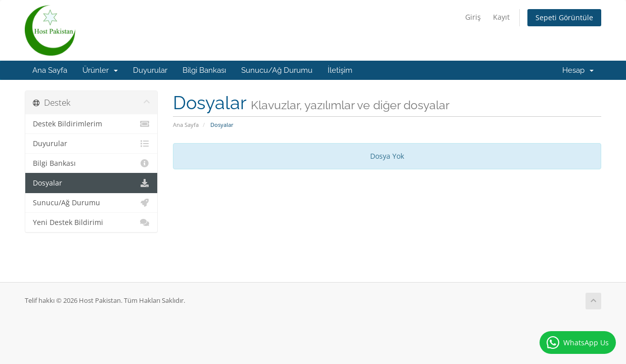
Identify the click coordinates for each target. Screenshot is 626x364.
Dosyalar (91, 183)
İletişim (340, 70)
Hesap (578, 70)
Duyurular (150, 70)
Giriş (473, 17)
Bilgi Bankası (204, 70)
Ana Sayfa (50, 70)
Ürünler (100, 70)
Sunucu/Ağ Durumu (277, 70)
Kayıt (501, 17)
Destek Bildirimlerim (91, 124)
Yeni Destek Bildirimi (91, 222)
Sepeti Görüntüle (564, 17)
